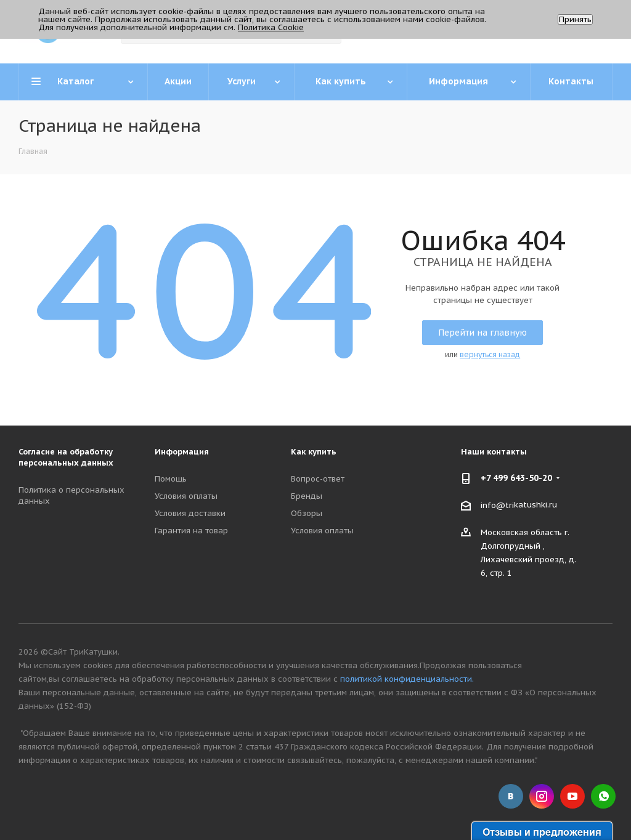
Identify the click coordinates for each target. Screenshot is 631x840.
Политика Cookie (271, 27)
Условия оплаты (186, 496)
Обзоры (307, 513)
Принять (575, 19)
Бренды (307, 496)
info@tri (497, 505)
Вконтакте (511, 796)
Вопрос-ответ (318, 479)
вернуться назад (490, 354)
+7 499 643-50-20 (516, 478)
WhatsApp (603, 796)
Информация (182, 452)
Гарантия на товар (191, 531)
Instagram (542, 796)
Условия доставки (190, 513)
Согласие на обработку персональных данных (66, 457)
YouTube (572, 796)
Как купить (314, 452)
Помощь (171, 479)
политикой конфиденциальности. (407, 679)
